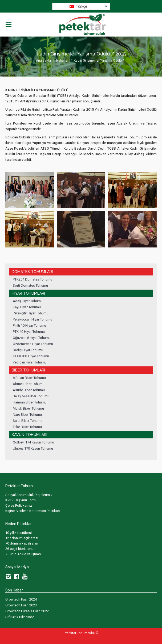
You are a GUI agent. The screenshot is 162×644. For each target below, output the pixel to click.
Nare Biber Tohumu (27, 415)
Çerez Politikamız (19, 505)
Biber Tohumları (28, 370)
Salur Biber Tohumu (28, 421)
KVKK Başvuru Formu (21, 500)
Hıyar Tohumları (28, 293)
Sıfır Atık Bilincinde (20, 617)
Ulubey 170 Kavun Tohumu (33, 448)
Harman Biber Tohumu (30, 402)
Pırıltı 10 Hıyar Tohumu (29, 325)
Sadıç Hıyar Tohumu (28, 350)
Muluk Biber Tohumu (28, 408)
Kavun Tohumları (29, 435)
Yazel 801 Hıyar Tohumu (31, 356)
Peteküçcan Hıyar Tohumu (33, 319)
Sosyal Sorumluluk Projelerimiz (29, 495)
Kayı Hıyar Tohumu (27, 307)
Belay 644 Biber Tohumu (31, 396)
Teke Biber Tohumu (27, 427)
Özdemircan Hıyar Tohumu (33, 344)
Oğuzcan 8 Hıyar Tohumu (32, 338)
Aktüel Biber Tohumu (29, 384)
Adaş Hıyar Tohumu (28, 301)
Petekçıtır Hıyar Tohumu (31, 313)
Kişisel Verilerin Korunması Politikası (33, 511)
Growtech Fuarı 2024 (21, 599)
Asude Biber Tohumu (29, 390)
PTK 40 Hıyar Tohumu (29, 332)
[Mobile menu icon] (9, 25)
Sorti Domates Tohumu (30, 285)
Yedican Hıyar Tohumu (30, 362)
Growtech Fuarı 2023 (21, 605)
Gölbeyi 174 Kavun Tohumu (33, 442)
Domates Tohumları (32, 272)
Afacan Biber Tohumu (29, 378)
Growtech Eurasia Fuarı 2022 (27, 611)
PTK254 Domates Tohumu (33, 279)
